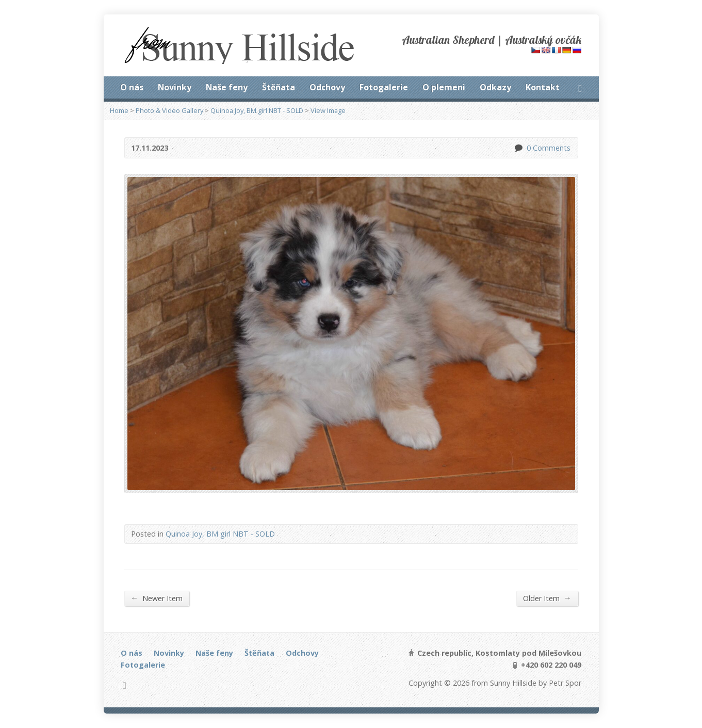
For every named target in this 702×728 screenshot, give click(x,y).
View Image (328, 110)
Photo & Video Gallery (169, 110)
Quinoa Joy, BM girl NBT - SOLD (257, 110)
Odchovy (327, 87)
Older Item (547, 598)
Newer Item (157, 598)
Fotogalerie (384, 87)
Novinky (175, 87)
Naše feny (227, 87)
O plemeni (444, 87)
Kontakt (543, 87)
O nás (132, 87)
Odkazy (495, 87)
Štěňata (279, 87)
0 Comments (518, 148)
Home (119, 110)
